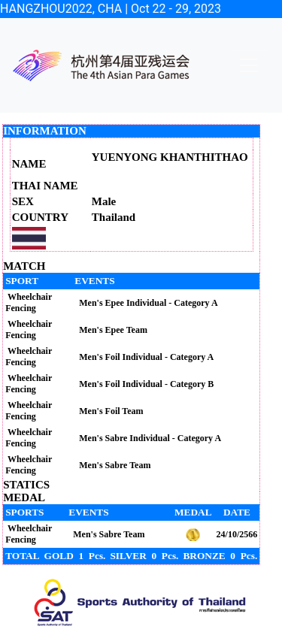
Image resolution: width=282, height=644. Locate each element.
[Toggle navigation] (249, 65)
